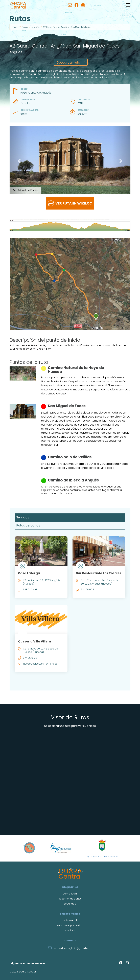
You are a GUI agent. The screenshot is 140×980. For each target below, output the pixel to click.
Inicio (16, 27)
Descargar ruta (71, 63)
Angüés (35, 27)
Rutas (25, 27)
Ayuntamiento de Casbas (102, 848)
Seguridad (70, 904)
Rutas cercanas (28, 525)
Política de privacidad (70, 925)
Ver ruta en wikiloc (70, 203)
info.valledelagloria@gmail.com (70, 948)
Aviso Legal (70, 920)
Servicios (23, 517)
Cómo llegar (70, 894)
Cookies (70, 930)
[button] (19, 160)
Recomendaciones (70, 899)
